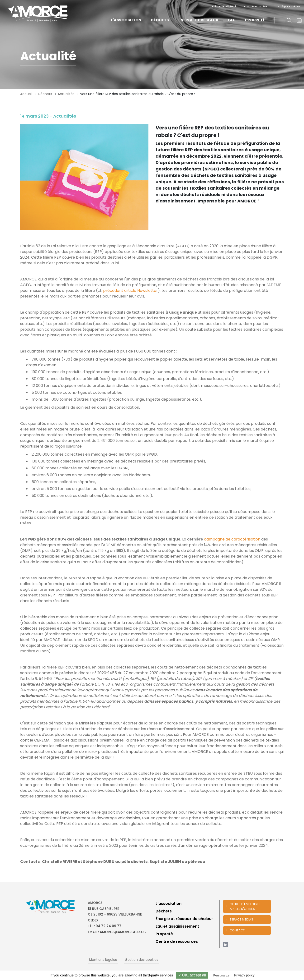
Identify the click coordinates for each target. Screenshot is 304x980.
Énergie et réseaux (198, 20)
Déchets (160, 20)
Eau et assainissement (177, 926)
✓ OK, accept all (192, 975)
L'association (126, 20)
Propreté (255, 20)
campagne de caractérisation (232, 539)
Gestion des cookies (142, 960)
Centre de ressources (177, 941)
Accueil (26, 94)
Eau (232, 20)
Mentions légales (103, 960)
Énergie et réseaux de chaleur (184, 919)
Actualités (66, 94)
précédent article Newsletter (131, 291)
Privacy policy (244, 975)
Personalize (221, 975)
